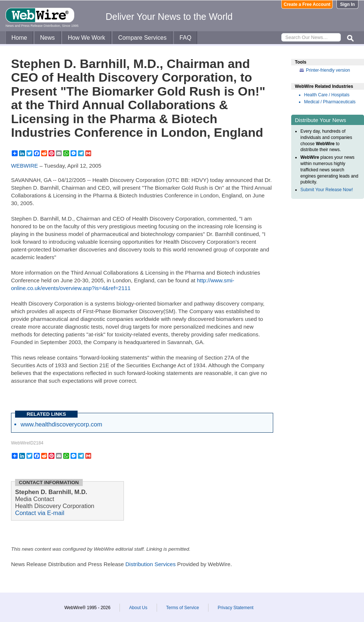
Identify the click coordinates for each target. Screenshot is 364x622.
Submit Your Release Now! (327, 190)
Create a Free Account (307, 4)
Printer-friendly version (328, 70)
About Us (138, 608)
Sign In (347, 4)
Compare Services (142, 38)
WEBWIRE (24, 166)
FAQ (185, 38)
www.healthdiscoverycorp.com (61, 424)
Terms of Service (183, 608)
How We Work (86, 38)
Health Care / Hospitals (327, 95)
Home (19, 38)
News (47, 38)
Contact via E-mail (40, 513)
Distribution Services (151, 564)
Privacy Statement (235, 608)
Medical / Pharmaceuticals (330, 102)
